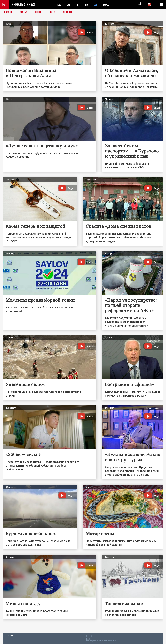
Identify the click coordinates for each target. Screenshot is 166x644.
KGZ (69, 4)
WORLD (109, 4)
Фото (54, 12)
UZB (98, 4)
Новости (8, 12)
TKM (88, 4)
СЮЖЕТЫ (69, 12)
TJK (78, 4)
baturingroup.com (105, 641)
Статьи (24, 12)
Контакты (10, 635)
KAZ (59, 4)
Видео (39, 12)
